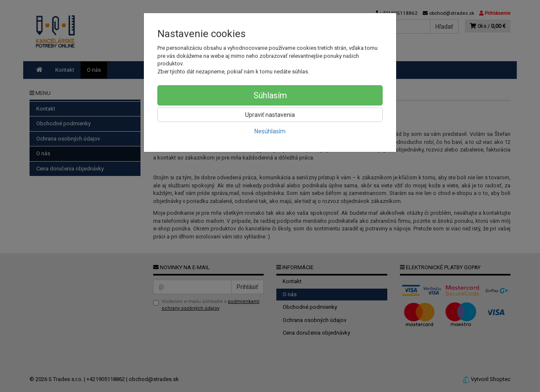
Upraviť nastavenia (270, 115)
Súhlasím (270, 95)
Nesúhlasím (270, 131)
